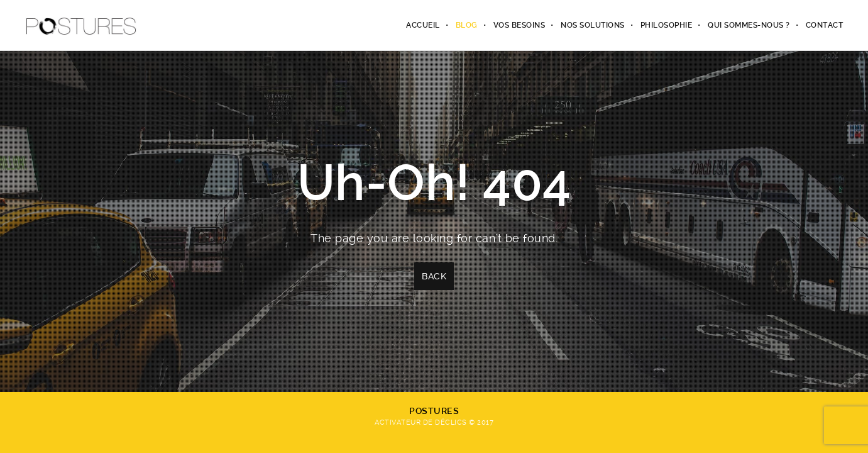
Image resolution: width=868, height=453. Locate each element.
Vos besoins (519, 25)
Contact (825, 25)
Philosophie (667, 25)
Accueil (423, 25)
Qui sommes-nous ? (749, 25)
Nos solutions (593, 25)
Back (434, 276)
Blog (467, 25)
